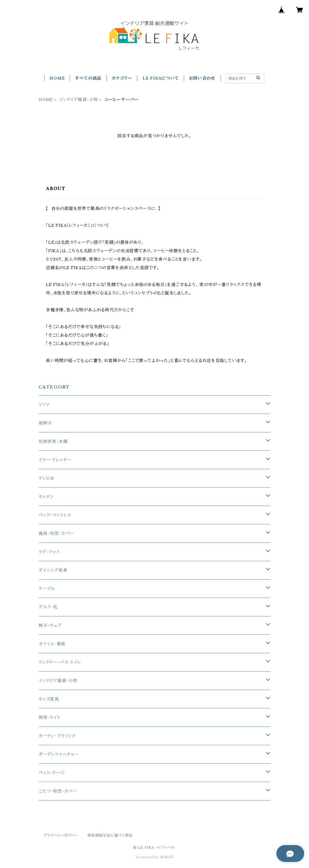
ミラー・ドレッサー (55, 460)
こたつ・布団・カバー (58, 791)
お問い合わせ (202, 78)
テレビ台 (46, 478)
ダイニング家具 (53, 570)
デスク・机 (48, 607)
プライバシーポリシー (61, 835)
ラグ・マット (49, 552)
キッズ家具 (49, 699)
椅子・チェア (50, 625)
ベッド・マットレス (55, 515)
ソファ (44, 405)
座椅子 (45, 423)
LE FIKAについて (161, 78)
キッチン (46, 497)
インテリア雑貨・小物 (79, 100)
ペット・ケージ (52, 773)
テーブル (47, 589)
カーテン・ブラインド (57, 736)
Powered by (154, 857)
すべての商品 (88, 78)
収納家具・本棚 (53, 441)
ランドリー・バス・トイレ (60, 662)
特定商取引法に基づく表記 (110, 835)
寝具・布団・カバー (56, 533)
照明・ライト (49, 717)
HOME (57, 78)
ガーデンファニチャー (59, 754)
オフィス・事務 (52, 644)
